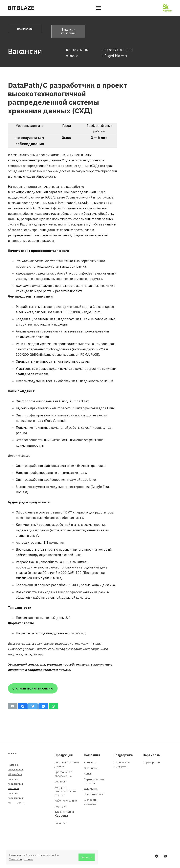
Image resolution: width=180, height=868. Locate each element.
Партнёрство (151, 762)
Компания (92, 755)
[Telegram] (157, 856)
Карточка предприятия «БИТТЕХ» (15, 784)
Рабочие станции (66, 801)
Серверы (60, 781)
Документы (91, 789)
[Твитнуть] (33, 706)
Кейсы (88, 774)
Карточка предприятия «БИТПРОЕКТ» (16, 798)
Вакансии (61, 823)
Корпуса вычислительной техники (65, 791)
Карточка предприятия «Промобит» (15, 769)
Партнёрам (152, 755)
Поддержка (123, 755)
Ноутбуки (61, 806)
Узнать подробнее (21, 859)
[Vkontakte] (165, 856)
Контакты (90, 762)
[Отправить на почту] (13, 706)
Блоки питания (64, 812)
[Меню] (99, 8)
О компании (91, 768)
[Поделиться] (23, 706)
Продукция (64, 755)
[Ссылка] (21, 8)
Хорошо (87, 857)
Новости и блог (94, 794)
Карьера (61, 815)
